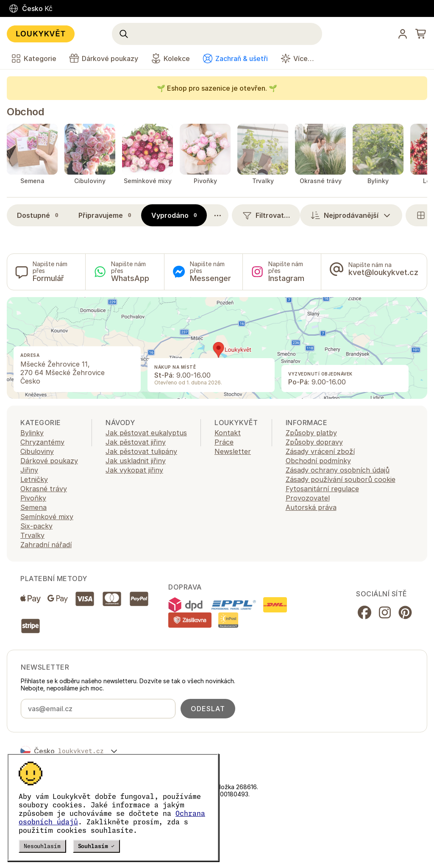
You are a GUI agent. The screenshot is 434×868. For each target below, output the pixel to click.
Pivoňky (33, 498)
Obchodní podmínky (318, 461)
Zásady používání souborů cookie (341, 479)
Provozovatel (308, 498)
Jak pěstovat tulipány (141, 451)
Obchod (25, 112)
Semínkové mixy (47, 517)
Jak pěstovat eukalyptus (146, 433)
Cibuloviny (37, 451)
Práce (224, 442)
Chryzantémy (42, 442)
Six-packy (36, 526)
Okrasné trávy (44, 489)
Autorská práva (311, 507)
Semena (33, 507)
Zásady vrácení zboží (320, 451)
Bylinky (32, 433)
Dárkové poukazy (49, 461)
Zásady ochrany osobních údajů (338, 470)
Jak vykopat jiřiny (134, 470)
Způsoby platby (311, 433)
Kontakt (228, 433)
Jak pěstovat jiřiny (136, 442)
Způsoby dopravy (314, 442)
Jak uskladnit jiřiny (136, 461)
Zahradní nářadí (46, 545)
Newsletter (233, 451)
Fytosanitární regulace (322, 489)
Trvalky (32, 535)
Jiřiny (29, 470)
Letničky (34, 479)
